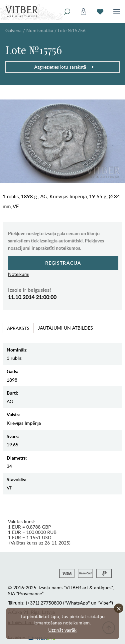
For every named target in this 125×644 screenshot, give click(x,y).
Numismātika (40, 30)
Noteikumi (19, 274)
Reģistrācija (63, 263)
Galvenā (13, 30)
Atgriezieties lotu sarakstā (64, 67)
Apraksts (18, 328)
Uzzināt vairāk (62, 630)
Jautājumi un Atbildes (65, 328)
